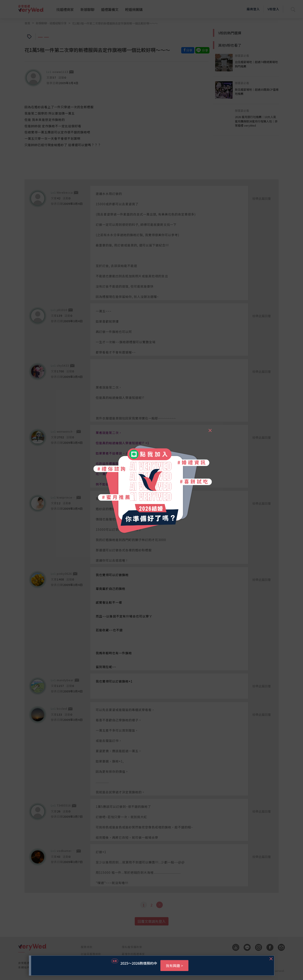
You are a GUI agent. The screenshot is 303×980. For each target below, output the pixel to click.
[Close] (210, 428)
